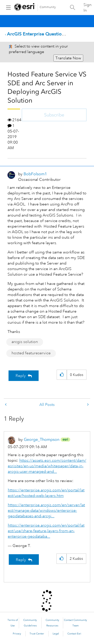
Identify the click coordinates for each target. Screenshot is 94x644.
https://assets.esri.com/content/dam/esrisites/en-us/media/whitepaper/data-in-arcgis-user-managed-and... (47, 466)
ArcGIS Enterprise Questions (37, 34)
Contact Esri (74, 634)
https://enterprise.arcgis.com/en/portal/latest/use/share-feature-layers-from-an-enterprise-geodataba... (46, 531)
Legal (56, 634)
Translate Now (68, 58)
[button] (62, 375)
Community (48, 7)
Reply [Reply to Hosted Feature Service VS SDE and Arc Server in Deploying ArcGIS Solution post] (21, 376)
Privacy (17, 634)
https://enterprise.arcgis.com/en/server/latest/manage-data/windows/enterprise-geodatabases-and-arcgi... (46, 510)
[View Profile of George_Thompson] (42, 439)
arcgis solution (25, 342)
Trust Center (37, 634)
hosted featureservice (31, 353)
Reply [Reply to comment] (21, 560)
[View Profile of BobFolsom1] (35, 174)
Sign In (87, 8)
